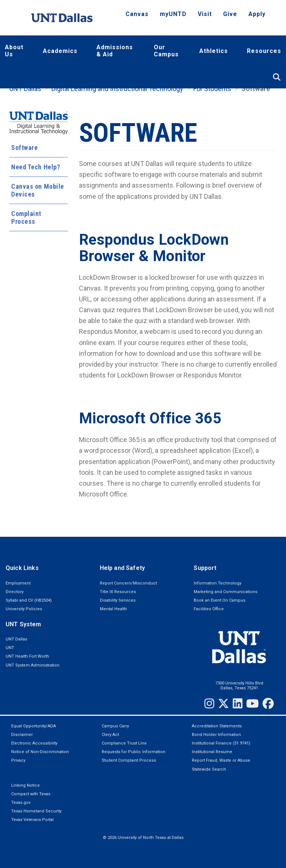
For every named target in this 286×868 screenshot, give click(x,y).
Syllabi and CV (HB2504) (29, 600)
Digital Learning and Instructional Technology (117, 89)
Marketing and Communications (225, 592)
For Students (212, 89)
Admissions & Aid (115, 51)
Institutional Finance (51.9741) (221, 743)
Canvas (137, 14)
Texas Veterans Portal (32, 820)
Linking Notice (26, 785)
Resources (264, 51)
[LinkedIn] (238, 704)
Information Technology (217, 583)
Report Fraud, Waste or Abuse (221, 760)
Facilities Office (209, 609)
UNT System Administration (33, 665)
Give (230, 14)
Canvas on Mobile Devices (38, 190)
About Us (14, 51)
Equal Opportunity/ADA (34, 726)
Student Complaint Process (129, 760)
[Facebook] (268, 704)
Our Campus (166, 51)
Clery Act (110, 735)
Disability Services (118, 600)
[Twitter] (223, 704)
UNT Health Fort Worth (27, 656)
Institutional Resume (212, 752)
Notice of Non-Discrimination (40, 752)
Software (24, 148)
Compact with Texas (31, 794)
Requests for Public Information (134, 752)
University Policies (24, 609)
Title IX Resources (118, 592)
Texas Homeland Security (36, 811)
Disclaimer (22, 735)
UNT (10, 648)
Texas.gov (21, 803)
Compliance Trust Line (124, 743)
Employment (18, 583)
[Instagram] (209, 704)
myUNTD (173, 14)
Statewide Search (209, 769)
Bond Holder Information (216, 735)
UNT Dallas (25, 89)
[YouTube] (252, 704)
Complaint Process (26, 217)
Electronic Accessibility (34, 743)
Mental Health (113, 609)
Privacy (18, 760)
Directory (15, 592)
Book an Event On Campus (220, 600)
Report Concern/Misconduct (128, 583)
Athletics (214, 51)
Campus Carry (115, 726)
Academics (60, 51)
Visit (205, 14)
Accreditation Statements (217, 726)
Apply (257, 14)
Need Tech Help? (36, 167)
